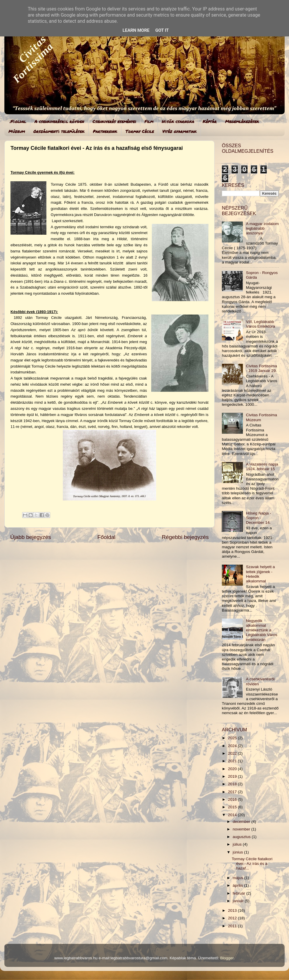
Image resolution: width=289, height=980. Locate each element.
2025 (233, 738)
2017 (233, 792)
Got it (162, 30)
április (238, 885)
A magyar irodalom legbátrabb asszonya (262, 228)
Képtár (210, 121)
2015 (233, 807)
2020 (233, 769)
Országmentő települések (59, 131)
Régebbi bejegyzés (185, 537)
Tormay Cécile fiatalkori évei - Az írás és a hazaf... (252, 864)
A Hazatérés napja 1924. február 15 (262, 467)
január (239, 901)
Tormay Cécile (140, 131)
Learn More (136, 30)
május (238, 878)
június (238, 852)
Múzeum (17, 131)
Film (149, 121)
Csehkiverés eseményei (114, 121)
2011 (233, 926)
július (238, 844)
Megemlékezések (242, 121)
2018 (233, 784)
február (240, 893)
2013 (233, 910)
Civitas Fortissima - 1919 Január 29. (261, 368)
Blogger (227, 958)
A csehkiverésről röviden (59, 121)
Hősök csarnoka (178, 121)
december (242, 822)
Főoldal (107, 537)
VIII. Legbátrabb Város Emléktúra (260, 324)
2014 (233, 815)
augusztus (242, 837)
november (242, 829)
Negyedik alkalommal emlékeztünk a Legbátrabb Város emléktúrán (261, 630)
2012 (233, 918)
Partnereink (105, 131)
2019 (233, 776)
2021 (233, 761)
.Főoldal (18, 121)
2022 (233, 753)
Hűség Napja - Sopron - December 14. (258, 518)
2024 (233, 746)
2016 (233, 799)
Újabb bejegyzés (31, 537)
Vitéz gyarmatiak (179, 131)
